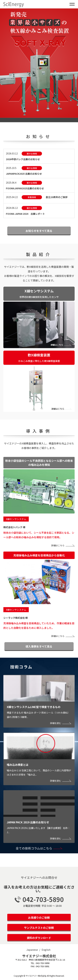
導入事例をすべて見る (39, 646)
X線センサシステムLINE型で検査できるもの (34, 707)
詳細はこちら (58, 545)
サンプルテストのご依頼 (39, 928)
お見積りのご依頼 (39, 918)
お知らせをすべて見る (39, 231)
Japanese (32, 950)
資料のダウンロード (39, 938)
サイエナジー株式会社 (39, 956)
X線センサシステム (16, 519)
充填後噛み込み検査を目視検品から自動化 (39, 555)
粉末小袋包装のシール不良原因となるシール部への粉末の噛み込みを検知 (39, 463)
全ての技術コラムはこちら (34, 848)
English (46, 950)
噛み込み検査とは (18, 765)
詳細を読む (56, 723)
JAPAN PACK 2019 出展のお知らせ (28, 822)
